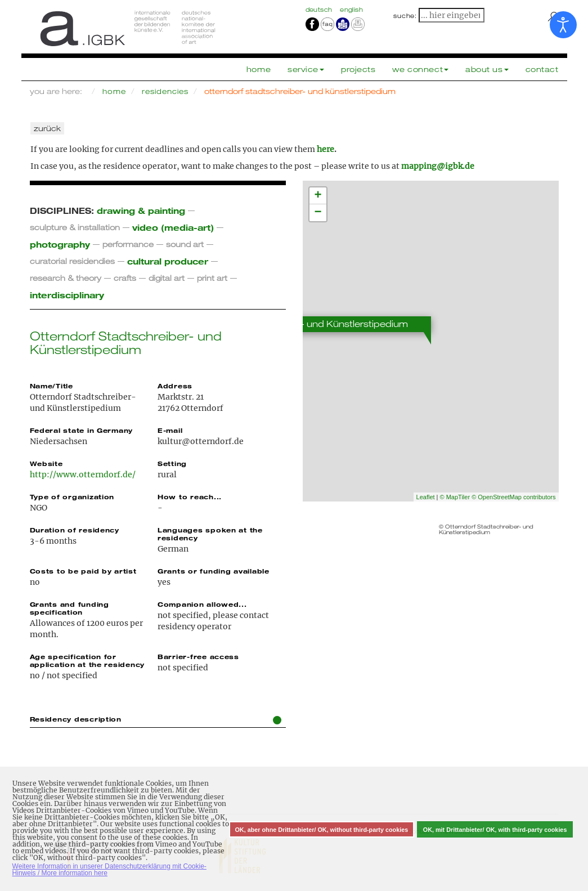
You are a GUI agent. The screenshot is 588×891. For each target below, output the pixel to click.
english (351, 10)
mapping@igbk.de (438, 166)
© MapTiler (455, 497)
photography (60, 244)
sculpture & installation (75, 227)
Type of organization (72, 496)
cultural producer (168, 261)
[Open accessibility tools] (563, 25)
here (326, 149)
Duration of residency (75, 530)
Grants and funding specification (69, 608)
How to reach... (190, 496)
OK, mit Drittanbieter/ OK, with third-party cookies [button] (495, 830)
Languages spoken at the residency (210, 534)
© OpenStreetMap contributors (513, 497)
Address (175, 386)
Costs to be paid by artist (83, 571)
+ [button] (318, 196)
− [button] (318, 213)
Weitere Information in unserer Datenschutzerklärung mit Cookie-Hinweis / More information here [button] (109, 870)
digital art (167, 278)
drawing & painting (141, 210)
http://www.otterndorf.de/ (83, 474)
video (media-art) (173, 227)
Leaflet (426, 497)
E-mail (170, 430)
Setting (172, 463)
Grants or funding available (214, 571)
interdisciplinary (67, 295)
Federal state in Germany (82, 430)
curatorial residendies (72, 261)
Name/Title (51, 386)
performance (128, 244)
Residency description (156, 720)
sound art (185, 244)
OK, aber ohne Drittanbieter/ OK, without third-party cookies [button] (321, 830)
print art (212, 278)
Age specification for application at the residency (87, 660)
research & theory (66, 278)
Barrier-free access (198, 656)
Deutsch (320, 10)
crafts (125, 278)
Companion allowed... (202, 604)
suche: (405, 16)
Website (46, 463)
